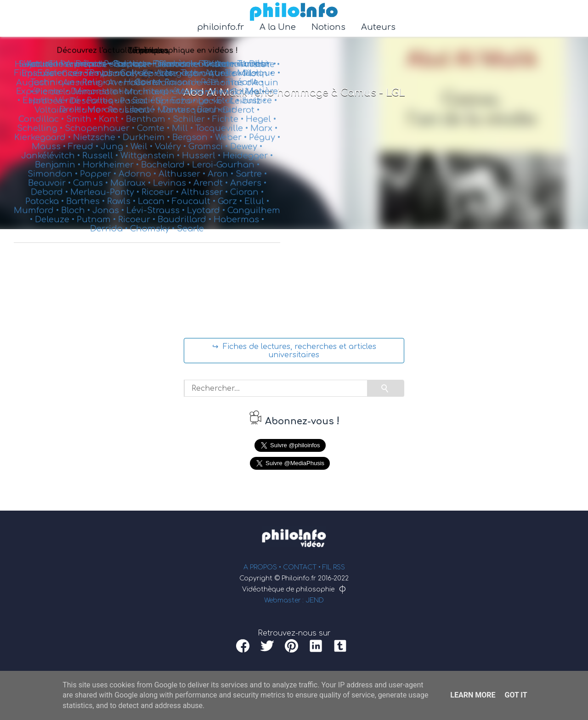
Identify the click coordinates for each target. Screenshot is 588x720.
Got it (516, 695)
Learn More (473, 695)
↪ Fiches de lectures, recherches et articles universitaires (294, 351)
